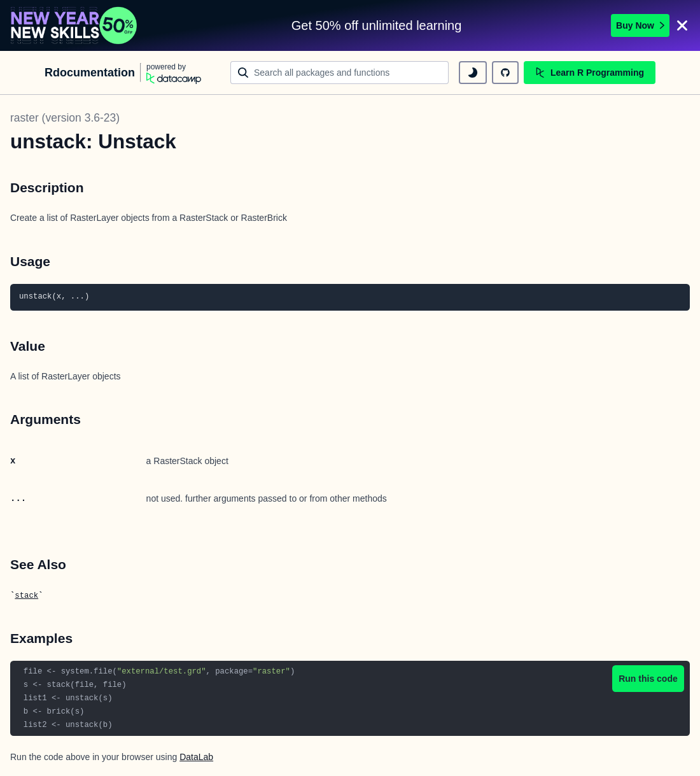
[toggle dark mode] (473, 73)
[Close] (682, 25)
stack (26, 596)
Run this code (648, 679)
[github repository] (505, 73)
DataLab (196, 757)
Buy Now (640, 25)
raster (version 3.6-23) (65, 118)
